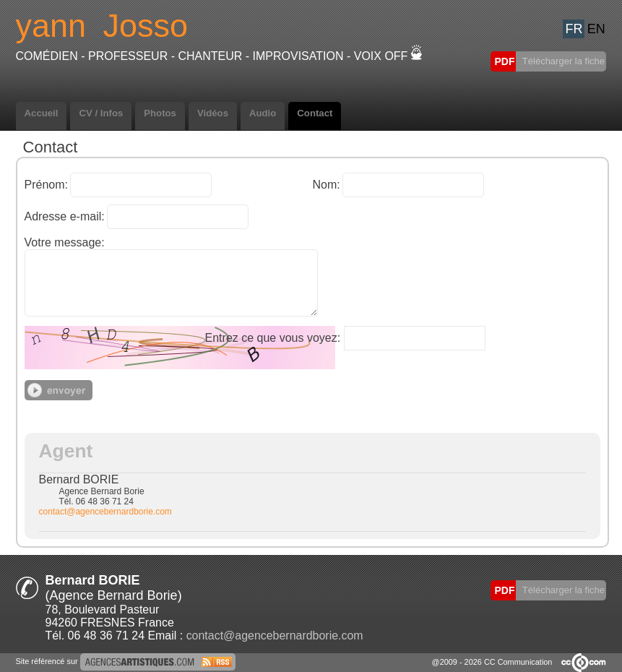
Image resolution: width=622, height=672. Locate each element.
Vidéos (213, 113)
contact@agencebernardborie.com (105, 512)
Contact (315, 113)
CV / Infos (101, 113)
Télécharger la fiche (562, 61)
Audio (263, 113)
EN (596, 29)
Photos (160, 113)
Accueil (42, 113)
